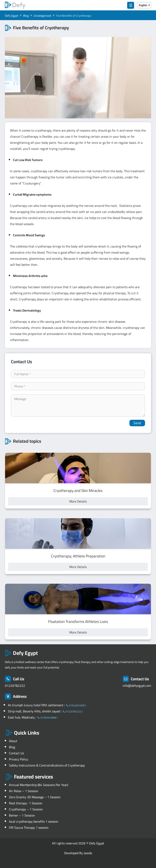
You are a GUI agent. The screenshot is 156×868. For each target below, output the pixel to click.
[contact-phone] (78, 386)
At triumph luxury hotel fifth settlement (36, 705)
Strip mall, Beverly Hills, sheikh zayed (34, 711)
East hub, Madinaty (22, 717)
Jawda (88, 853)
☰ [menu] (131, 5)
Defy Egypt (97, 843)
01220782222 (15, 686)
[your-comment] (78, 406)
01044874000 (75, 705)
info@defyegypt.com (137, 686)
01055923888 (46, 718)
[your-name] (78, 374)
